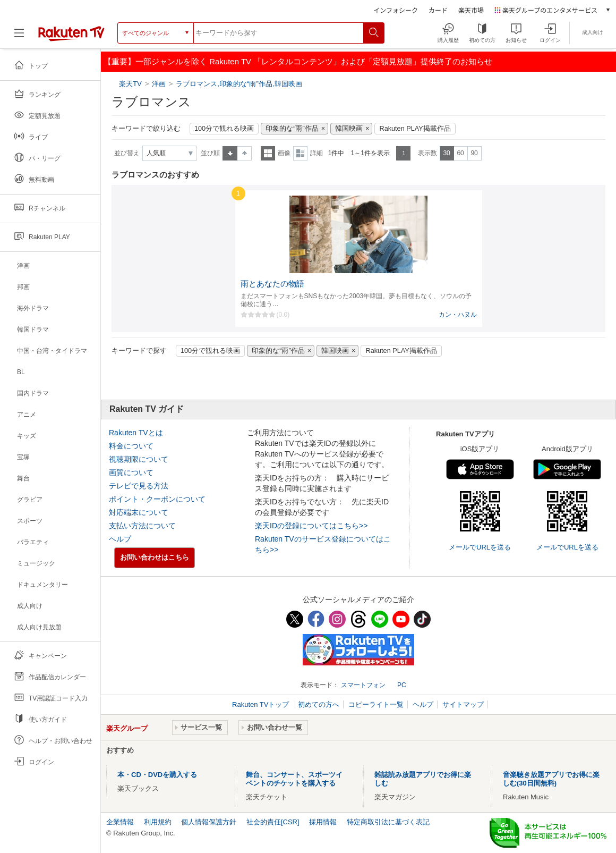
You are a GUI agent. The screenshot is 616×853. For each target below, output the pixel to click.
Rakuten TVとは (136, 433)
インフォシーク (396, 10)
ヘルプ (120, 539)
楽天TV (131, 84)
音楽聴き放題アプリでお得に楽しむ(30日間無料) (551, 779)
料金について (131, 446)
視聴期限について (139, 459)
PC (402, 685)
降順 (245, 153)
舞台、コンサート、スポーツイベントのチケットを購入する (294, 779)
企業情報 (120, 822)
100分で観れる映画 (224, 129)
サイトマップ (463, 704)
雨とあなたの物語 (272, 284)
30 (446, 153)
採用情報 (323, 822)
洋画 (159, 84)
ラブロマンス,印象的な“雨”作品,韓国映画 (239, 84)
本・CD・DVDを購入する (157, 775)
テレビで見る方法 (139, 486)
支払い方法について (142, 526)
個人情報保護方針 (209, 822)
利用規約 (158, 822)
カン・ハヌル (458, 315)
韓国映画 (349, 129)
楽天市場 (471, 10)
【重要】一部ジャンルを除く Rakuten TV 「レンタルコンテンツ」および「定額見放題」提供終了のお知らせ (298, 61)
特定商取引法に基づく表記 (388, 822)
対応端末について (139, 512)
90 (474, 153)
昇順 (230, 153)
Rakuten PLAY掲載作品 (415, 129)
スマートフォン (363, 685)
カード (438, 10)
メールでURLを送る (480, 547)
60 (460, 153)
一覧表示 (268, 153)
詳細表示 (300, 153)
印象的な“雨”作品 (292, 129)
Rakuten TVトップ (262, 704)
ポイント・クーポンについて (157, 499)
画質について (131, 472)
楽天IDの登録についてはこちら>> (311, 526)
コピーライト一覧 (376, 704)
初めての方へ (319, 704)
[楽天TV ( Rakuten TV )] (71, 37)
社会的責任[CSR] (273, 822)
